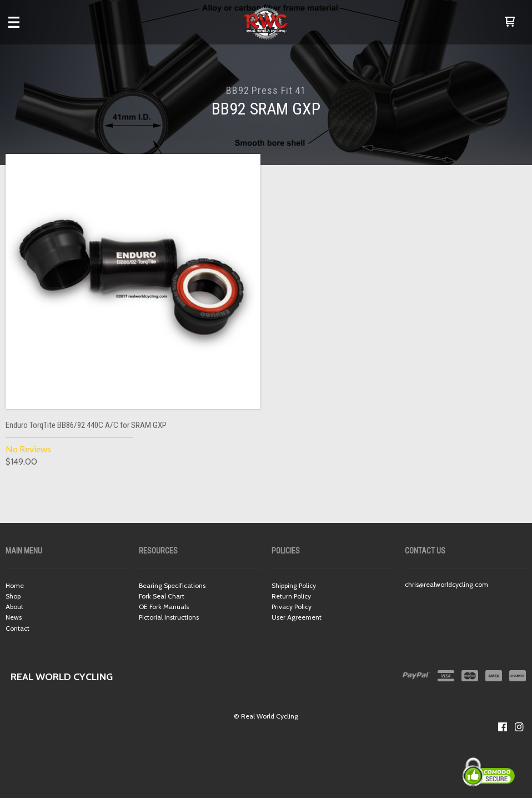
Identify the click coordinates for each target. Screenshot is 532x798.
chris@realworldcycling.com (446, 584)
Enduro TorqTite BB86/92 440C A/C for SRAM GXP (86, 425)
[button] (510, 22)
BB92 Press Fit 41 (266, 90)
